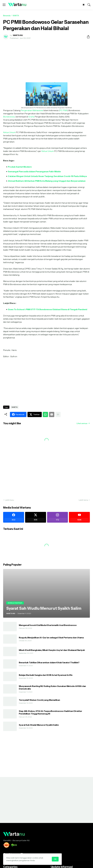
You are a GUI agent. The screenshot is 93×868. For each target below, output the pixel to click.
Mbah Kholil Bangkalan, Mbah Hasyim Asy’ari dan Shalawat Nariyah (52, 650)
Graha (31, 117)
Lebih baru (9, 500)
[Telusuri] (89, 5)
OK (55, 859)
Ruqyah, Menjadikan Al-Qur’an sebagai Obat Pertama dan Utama (51, 638)
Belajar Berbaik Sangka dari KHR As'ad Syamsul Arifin (46, 675)
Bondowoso (9, 117)
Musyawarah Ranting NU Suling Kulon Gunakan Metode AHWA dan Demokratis (52, 687)
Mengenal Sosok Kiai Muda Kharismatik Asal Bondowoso (48, 625)
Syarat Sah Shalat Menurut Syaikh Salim (39, 725)
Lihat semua (82, 423)
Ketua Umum (9, 132)
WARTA (16, 16)
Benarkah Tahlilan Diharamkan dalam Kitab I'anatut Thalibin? (49, 662)
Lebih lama (83, 500)
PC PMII (63, 110)
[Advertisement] (47, 61)
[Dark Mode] (84, 5)
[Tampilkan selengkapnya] (58, 414)
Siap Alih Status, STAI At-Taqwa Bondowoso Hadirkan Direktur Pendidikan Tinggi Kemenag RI (50, 712)
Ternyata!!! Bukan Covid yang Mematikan (39, 700)
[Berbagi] (87, 37)
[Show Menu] (4, 5)
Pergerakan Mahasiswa (32, 110)
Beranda (7, 16)
